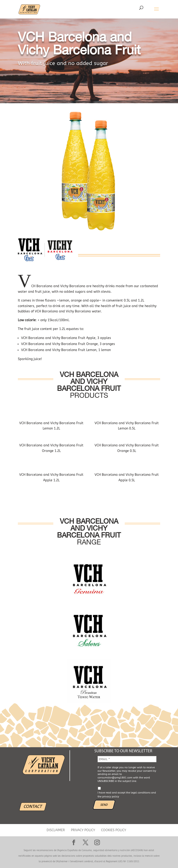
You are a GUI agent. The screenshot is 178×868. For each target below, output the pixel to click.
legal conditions (141, 793)
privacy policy (111, 797)
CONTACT (33, 806)
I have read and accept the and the (127, 795)
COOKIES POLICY (114, 830)
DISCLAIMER (56, 830)
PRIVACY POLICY (83, 830)
